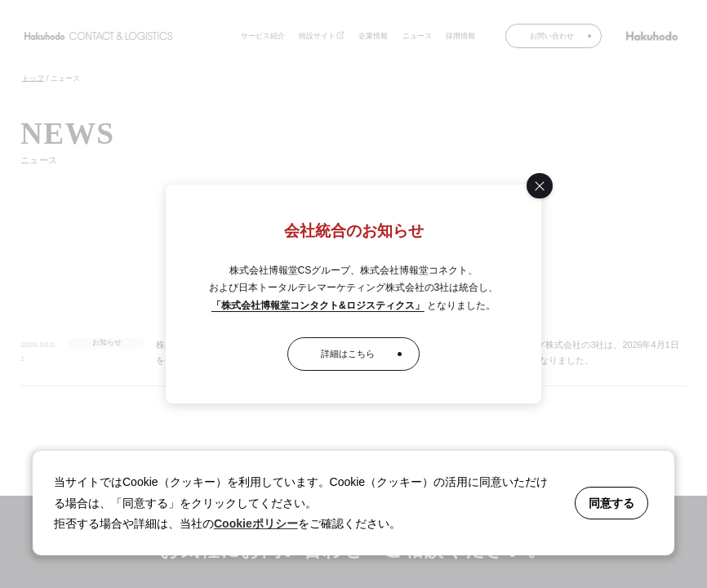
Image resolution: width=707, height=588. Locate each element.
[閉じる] (539, 186)
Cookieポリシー (256, 523)
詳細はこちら (348, 354)
